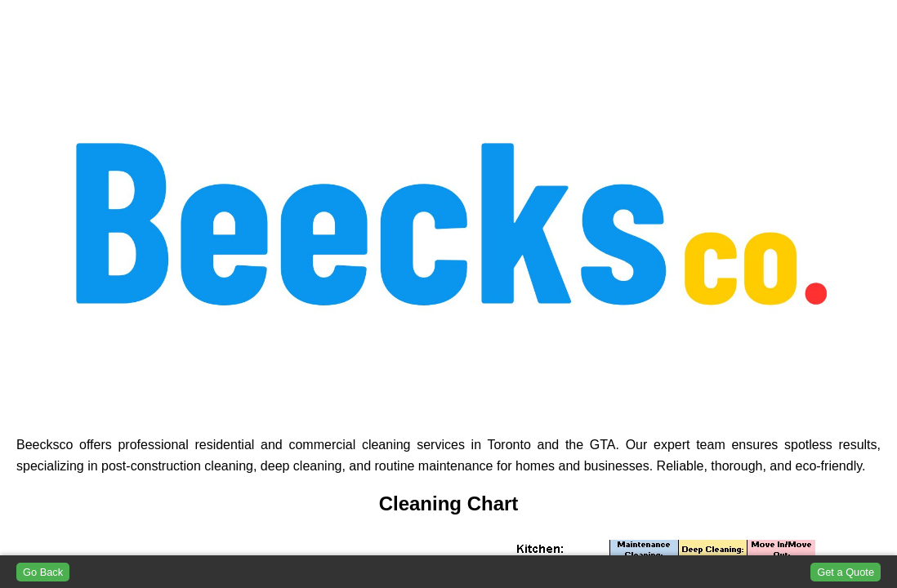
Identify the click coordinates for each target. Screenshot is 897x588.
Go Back (43, 572)
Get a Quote (846, 572)
